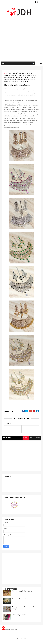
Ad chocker (13, 73)
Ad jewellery (22, 73)
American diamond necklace (14, 77)
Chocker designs (29, 93)
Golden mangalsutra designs (22, 591)
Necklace (7, 81)
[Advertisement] (21, 37)
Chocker (27, 77)
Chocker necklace (16, 79)
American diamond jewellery (26, 75)
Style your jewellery (19, 615)
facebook (38, 438)
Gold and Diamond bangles (22, 599)
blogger (26, 438)
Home (6, 73)
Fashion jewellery (29, 79)
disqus (31, 438)
